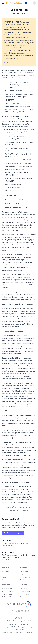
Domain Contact (14, 624)
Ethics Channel (19, 629)
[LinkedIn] (25, 611)
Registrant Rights (11, 627)
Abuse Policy (25, 624)
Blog (21, 597)
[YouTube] (22, 611)
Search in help (8, 546)
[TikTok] (19, 611)
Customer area (25, 591)
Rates (4, 577)
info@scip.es (14, 103)
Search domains (9, 560)
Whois (4, 574)
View (7, 62)
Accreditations (7, 580)
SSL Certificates (25, 577)
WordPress (23, 580)
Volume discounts (8, 589)
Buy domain (6, 571)
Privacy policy (23, 627)
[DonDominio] (14, 3)
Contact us (23, 589)
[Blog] (29, 611)
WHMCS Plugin (7, 594)
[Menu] (3, 3)
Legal (31, 627)
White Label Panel (8, 597)
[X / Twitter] (13, 611)
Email (22, 574)
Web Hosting (24, 571)
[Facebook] (9, 611)
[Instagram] (16, 611)
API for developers (8, 591)
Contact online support (13, 533)
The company (24, 594)
